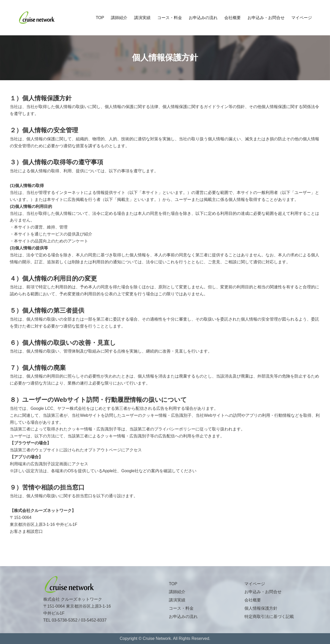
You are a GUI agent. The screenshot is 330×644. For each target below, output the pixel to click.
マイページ (302, 18)
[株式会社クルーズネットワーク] (37, 18)
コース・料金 (170, 18)
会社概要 (233, 18)
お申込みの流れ (203, 18)
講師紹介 (119, 18)
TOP (100, 18)
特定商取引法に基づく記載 (269, 617)
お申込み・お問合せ (266, 18)
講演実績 (142, 18)
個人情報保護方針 (261, 608)
